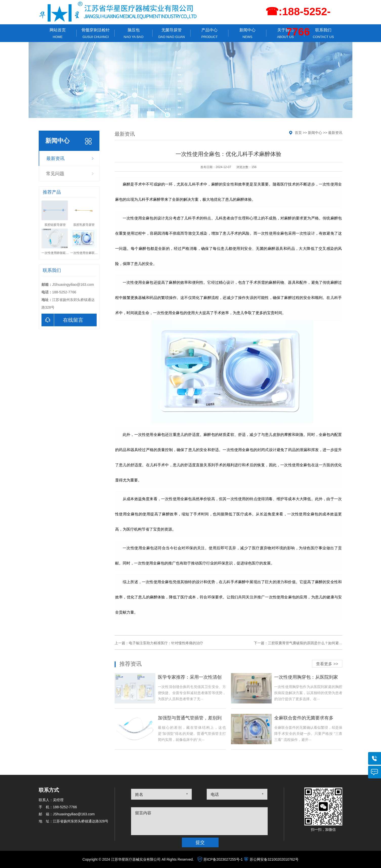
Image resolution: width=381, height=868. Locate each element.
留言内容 (143, 813)
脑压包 (134, 33)
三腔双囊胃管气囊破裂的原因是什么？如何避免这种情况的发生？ (319, 643)
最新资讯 (55, 158)
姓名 (139, 794)
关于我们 (285, 33)
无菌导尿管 (172, 33)
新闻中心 (247, 33)
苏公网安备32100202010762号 (274, 859)
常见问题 (55, 174)
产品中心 (209, 33)
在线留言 (62, 320)
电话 (215, 794)
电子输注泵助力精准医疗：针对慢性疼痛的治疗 (166, 643)
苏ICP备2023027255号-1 (223, 859)
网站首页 (58, 33)
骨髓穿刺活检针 (96, 33)
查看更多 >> (327, 664)
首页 (298, 133)
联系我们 (323, 33)
